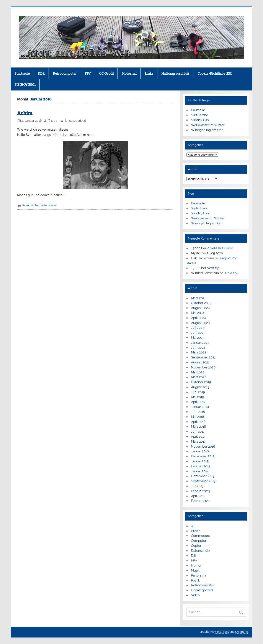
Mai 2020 (198, 372)
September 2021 (203, 357)
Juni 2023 (198, 333)
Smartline (242, 632)
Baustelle (198, 110)
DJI (193, 556)
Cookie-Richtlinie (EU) (215, 74)
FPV (88, 74)
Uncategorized (76, 121)
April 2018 (198, 422)
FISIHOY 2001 (25, 85)
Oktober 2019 (201, 382)
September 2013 (203, 481)
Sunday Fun (200, 120)
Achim (25, 113)
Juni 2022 (198, 348)
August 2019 (200, 387)
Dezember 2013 (203, 476)
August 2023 (200, 323)
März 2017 (198, 442)
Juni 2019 (198, 392)
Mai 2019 (198, 397)
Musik (195, 570)
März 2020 (199, 377)
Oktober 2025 (201, 303)
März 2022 (199, 352)
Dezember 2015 (203, 456)
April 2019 (198, 402)
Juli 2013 (197, 486)
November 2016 (203, 447)
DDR (41, 74)
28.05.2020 (215, 253)
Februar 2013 (201, 491)
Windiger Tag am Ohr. (207, 130)
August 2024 (200, 308)
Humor (196, 565)
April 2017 (198, 437)
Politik (195, 580)
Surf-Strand (200, 115)
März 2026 (199, 298)
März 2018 (198, 427)
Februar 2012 (201, 501)
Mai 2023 (198, 338)
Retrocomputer (65, 74)
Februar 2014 (201, 466)
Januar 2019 (200, 407)
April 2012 (198, 496)
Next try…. (214, 268)
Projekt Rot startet (220, 248)
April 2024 (198, 318)
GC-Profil (106, 74)
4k (193, 526)
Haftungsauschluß (175, 74)
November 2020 (203, 367)
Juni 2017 (198, 432)
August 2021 (200, 362)
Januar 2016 (200, 451)
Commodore (201, 536)
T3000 (53, 121)
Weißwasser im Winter (208, 125)
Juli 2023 (198, 328)
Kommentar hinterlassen (40, 205)
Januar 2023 (200, 343)
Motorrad (129, 74)
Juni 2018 (198, 412)
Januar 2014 (200, 471)
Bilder (195, 531)
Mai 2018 (198, 417)
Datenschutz (200, 551)
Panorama (199, 575)
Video (195, 595)
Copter (196, 546)
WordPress (221, 632)
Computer (199, 541)
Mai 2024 (198, 313)
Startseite (22, 74)
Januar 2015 (200, 461)
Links (149, 74)
